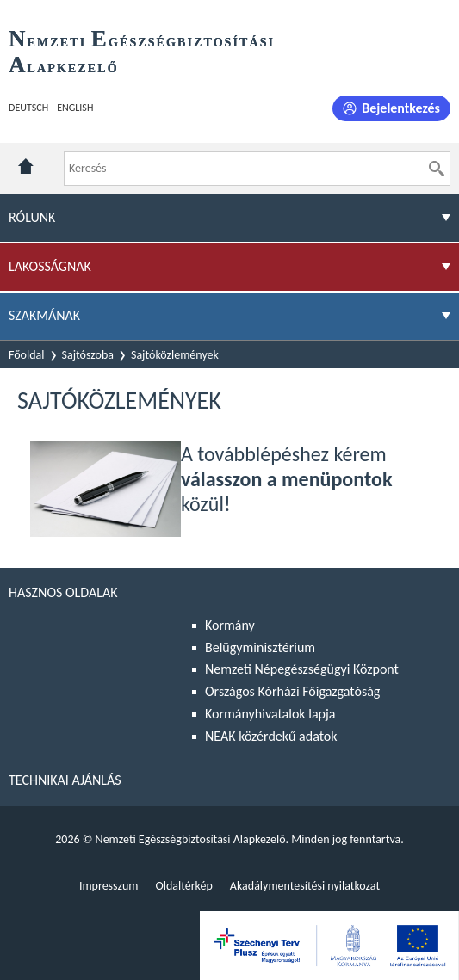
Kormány (230, 625)
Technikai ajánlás (65, 780)
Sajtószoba (88, 355)
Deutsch (28, 108)
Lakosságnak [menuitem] (50, 266)
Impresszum (109, 886)
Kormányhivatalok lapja (270, 714)
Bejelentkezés (401, 108)
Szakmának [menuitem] (44, 315)
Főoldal (27, 355)
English (75, 108)
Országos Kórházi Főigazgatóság (292, 691)
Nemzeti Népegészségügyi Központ (302, 669)
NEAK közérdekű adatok (271, 736)
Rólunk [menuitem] (32, 217)
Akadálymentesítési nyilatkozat (305, 886)
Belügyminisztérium (260, 647)
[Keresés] (437, 169)
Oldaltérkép (183, 886)
